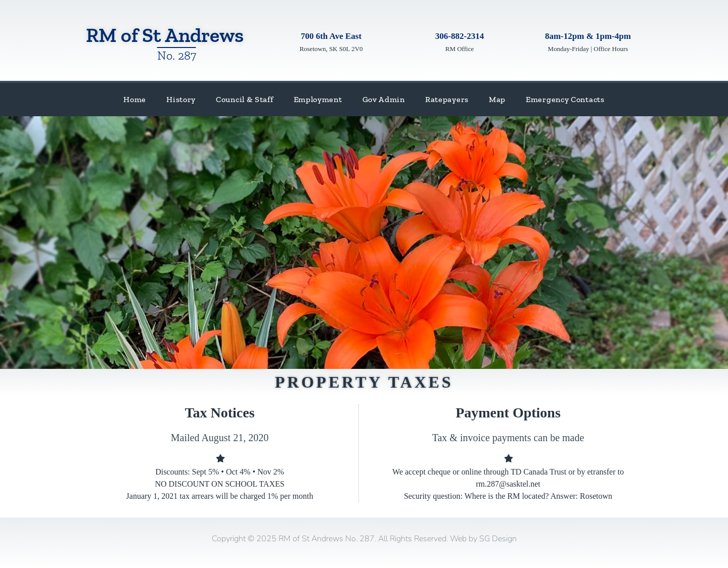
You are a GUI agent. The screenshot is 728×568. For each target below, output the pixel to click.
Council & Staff (245, 99)
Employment (318, 99)
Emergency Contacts (565, 99)
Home (135, 99)
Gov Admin (384, 99)
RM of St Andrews (165, 35)
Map (497, 99)
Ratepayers (447, 99)
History (181, 99)
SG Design (498, 539)
